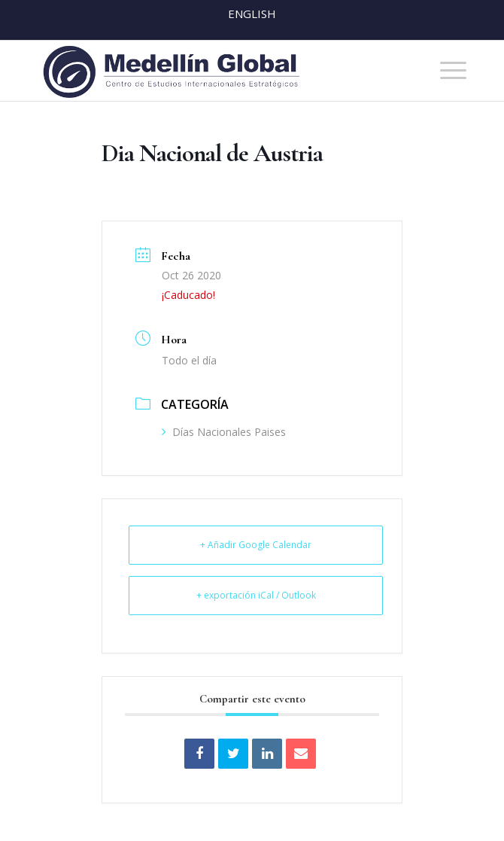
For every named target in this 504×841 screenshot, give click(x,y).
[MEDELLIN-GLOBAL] (209, 71)
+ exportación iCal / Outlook (256, 595)
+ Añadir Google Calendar (256, 545)
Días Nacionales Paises (224, 432)
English (252, 14)
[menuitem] (446, 71)
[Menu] (446, 71)
